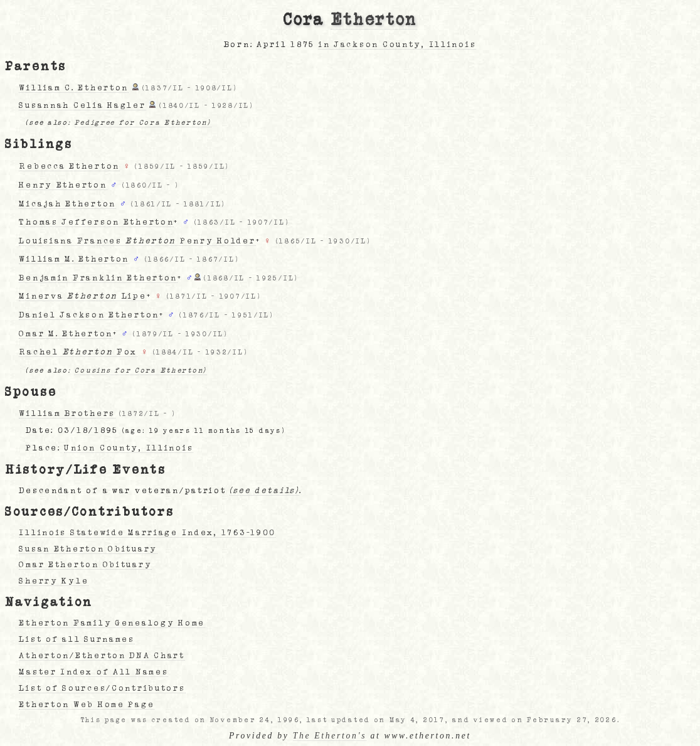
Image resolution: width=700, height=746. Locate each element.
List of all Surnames (77, 639)
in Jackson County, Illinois (397, 45)
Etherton (374, 20)
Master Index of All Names (93, 672)
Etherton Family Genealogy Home (112, 623)
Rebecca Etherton (69, 166)
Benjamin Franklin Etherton (98, 278)
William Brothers (67, 413)
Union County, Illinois (129, 448)
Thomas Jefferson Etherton (96, 222)
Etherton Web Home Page (87, 705)
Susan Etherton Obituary (88, 549)
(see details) (264, 491)
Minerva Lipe (82, 296)
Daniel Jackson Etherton (89, 315)
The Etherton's (330, 736)
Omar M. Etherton (66, 334)
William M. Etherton (74, 259)
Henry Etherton (63, 185)
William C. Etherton (74, 88)
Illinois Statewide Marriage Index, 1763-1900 (147, 533)
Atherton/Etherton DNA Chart (102, 656)
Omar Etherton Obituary (85, 565)
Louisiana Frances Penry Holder (137, 241)
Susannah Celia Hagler (82, 105)
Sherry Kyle (54, 581)
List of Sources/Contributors (102, 688)
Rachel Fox (78, 352)
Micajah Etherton (67, 204)
